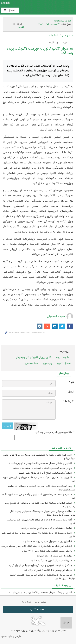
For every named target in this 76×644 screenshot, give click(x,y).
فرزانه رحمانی (31, 363)
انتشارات (9, 10)
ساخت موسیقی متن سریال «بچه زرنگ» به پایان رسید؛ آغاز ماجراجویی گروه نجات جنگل (43, 513)
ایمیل (71, 392)
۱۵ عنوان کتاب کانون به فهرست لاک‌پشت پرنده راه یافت (40, 51)
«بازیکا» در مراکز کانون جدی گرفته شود (51, 561)
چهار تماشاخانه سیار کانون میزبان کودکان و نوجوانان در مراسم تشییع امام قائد (41, 488)
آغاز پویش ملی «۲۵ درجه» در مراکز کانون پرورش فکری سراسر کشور (41, 522)
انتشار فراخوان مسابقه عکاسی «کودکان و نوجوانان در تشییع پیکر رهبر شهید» (40, 505)
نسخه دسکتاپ (38, 609)
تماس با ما (40, 602)
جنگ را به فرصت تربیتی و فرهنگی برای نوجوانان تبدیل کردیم (40, 565)
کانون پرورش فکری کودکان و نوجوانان (51, 7)
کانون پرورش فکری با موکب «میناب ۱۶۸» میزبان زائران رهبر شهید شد (39, 479)
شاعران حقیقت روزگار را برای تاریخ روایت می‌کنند (47, 528)
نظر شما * (69, 401)
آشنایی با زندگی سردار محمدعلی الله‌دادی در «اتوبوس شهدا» (40, 463)
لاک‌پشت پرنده (62, 357)
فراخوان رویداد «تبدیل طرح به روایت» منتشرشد (47, 541)
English (5, 3)
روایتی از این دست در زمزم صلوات (54, 556)
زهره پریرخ (47, 363)
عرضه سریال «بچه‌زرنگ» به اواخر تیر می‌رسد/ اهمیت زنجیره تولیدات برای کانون (42, 577)
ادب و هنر (68, 35)
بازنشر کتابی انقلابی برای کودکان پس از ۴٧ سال (47, 551)
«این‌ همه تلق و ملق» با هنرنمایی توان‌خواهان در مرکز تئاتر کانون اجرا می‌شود (39, 457)
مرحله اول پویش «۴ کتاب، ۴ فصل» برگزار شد (48, 570)
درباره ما (27, 602)
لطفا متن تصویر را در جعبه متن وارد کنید (55, 432)
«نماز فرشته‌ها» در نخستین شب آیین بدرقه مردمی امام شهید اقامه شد (38, 496)
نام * (72, 382)
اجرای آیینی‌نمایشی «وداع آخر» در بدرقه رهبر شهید (45, 473)
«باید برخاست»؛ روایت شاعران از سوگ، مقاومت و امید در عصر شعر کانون (38, 535)
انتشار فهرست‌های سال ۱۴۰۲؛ (59, 43)
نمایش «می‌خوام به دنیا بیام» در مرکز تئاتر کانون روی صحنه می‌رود (37, 546)
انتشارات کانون (64, 363)
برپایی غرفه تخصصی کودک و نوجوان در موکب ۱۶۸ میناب (42, 468)
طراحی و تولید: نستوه (11, 636)
